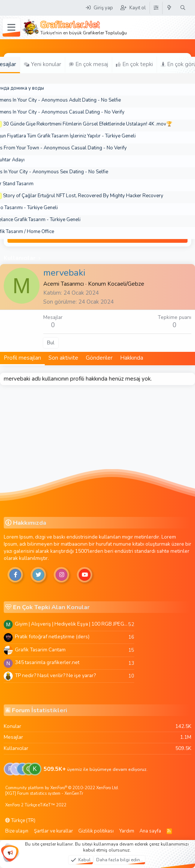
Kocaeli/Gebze (126, 284)
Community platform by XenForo (62, 788)
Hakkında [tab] (132, 358)
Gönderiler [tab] (99, 358)
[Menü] (11, 28)
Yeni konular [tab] (43, 64)
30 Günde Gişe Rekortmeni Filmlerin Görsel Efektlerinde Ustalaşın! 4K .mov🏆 (88, 124)
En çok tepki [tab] (134, 64)
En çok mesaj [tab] (89, 64)
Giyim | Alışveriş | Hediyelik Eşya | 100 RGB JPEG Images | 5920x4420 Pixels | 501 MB (72, 624)
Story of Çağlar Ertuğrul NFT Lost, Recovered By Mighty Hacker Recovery (83, 196)
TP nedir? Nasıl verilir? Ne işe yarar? (55, 675)
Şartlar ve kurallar (54, 831)
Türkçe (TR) (20, 821)
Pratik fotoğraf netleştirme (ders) (52, 637)
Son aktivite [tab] (63, 358)
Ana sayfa (150, 831)
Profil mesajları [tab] (22, 358)
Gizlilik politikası (96, 831)
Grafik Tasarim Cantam (40, 650)
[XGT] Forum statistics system (44, 793)
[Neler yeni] (169, 8)
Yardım (127, 831)
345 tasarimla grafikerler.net (47, 662)
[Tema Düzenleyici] (156, 8)
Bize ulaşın (17, 831)
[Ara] (183, 8)
